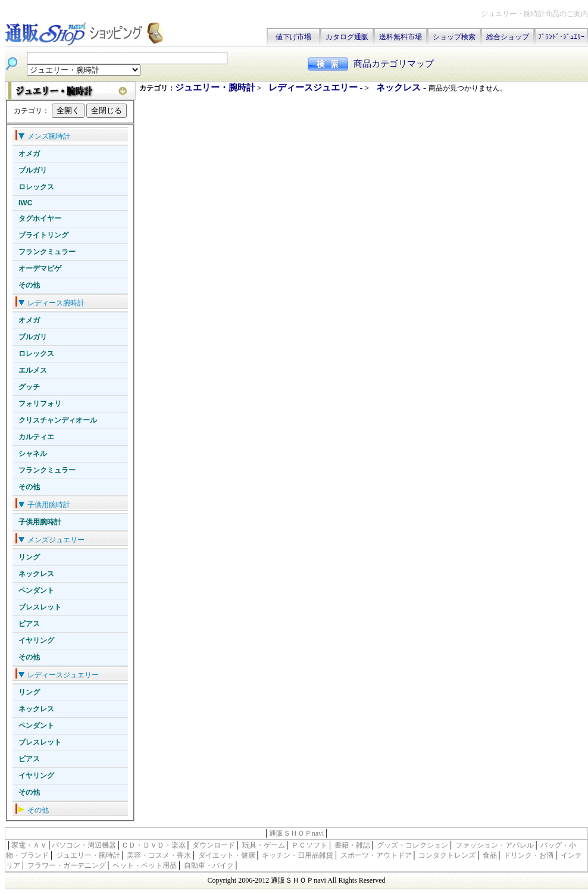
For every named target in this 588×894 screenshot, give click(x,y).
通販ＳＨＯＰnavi (297, 833)
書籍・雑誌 (352, 845)
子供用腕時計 (40, 522)
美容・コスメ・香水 (159, 855)
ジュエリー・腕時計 (215, 87)
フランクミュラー (47, 252)
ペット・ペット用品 (145, 865)
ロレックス (36, 187)
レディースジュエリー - (317, 87)
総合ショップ (508, 37)
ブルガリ (33, 170)
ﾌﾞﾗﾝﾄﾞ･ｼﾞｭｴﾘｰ (561, 37)
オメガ (29, 154)
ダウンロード (214, 845)
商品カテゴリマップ (394, 64)
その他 (29, 285)
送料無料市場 (401, 37)
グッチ (29, 387)
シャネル (33, 454)
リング (29, 557)
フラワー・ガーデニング (67, 865)
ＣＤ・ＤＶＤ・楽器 (154, 845)
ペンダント (36, 590)
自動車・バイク (209, 865)
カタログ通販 (347, 37)
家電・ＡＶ (29, 845)
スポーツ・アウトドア (376, 855)
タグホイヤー (40, 218)
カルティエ (36, 437)
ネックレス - (402, 87)
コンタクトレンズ (447, 855)
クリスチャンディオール (58, 420)
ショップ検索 (454, 37)
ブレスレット (40, 607)
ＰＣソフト (309, 845)
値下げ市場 (293, 37)
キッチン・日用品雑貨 (298, 855)
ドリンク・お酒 (528, 855)
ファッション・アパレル (495, 845)
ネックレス (36, 574)
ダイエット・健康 (227, 855)
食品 (490, 855)
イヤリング (36, 640)
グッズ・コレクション (412, 845)
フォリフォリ (40, 404)
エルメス (33, 370)
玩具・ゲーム (264, 845)
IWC (25, 203)
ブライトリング (43, 235)
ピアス (29, 624)
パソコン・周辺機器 (84, 845)
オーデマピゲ (40, 268)
